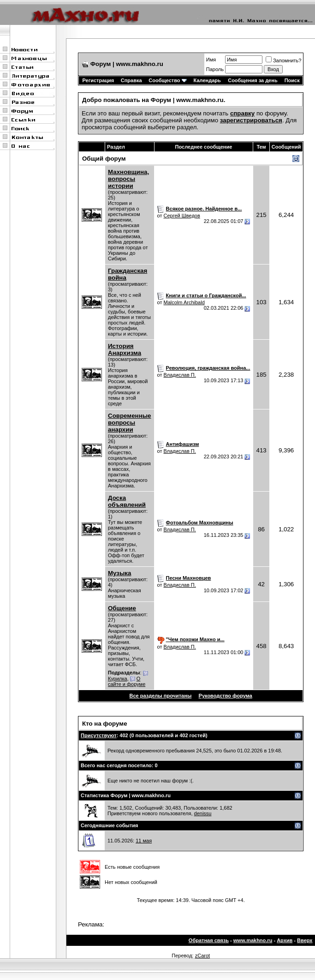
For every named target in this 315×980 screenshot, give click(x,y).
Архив (285, 940)
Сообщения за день (253, 80)
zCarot (202, 956)
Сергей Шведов (182, 216)
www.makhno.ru (253, 940)
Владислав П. (180, 375)
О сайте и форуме (127, 682)
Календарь (207, 80)
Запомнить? (284, 60)
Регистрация (98, 80)
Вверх (305, 940)
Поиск (292, 80)
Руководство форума (226, 696)
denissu (203, 813)
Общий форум (104, 159)
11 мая (144, 841)
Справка (131, 80)
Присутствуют (99, 735)
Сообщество (167, 80)
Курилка (118, 679)
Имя (211, 60)
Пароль (215, 69)
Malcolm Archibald (184, 302)
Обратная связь (209, 940)
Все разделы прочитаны (161, 696)
